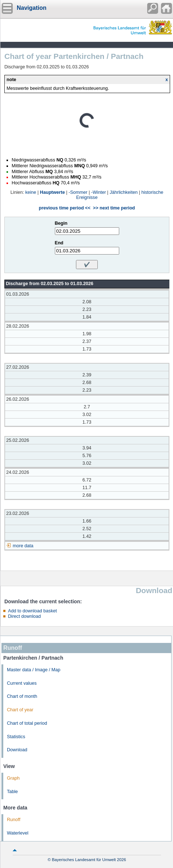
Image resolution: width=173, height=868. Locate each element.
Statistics (16, 737)
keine (31, 192)
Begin (61, 223)
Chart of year (20, 710)
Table (12, 792)
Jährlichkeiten (124, 192)
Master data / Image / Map (34, 670)
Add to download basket (32, 611)
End (59, 243)
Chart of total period (27, 723)
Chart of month (22, 696)
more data (23, 546)
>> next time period (114, 208)
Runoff (14, 820)
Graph (13, 778)
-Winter (99, 192)
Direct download (24, 616)
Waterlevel (18, 833)
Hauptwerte (53, 192)
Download (17, 750)
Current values (22, 683)
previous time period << (65, 208)
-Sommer (78, 192)
